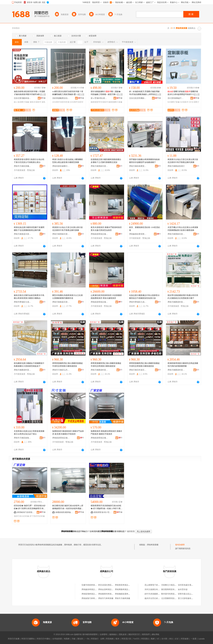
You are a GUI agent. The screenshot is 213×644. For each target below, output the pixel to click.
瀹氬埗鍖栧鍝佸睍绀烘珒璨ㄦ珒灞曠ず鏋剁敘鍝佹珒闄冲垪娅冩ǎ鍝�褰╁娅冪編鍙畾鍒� (30, 93)
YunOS (136, 639)
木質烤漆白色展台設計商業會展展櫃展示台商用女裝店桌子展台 (29, 433)
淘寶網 (67, 639)
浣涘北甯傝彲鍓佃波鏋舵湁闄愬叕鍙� (23, 98)
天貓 (73, 639)
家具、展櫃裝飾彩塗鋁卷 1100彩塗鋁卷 (145, 229)
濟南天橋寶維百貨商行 (99, 166)
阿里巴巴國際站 (28, 639)
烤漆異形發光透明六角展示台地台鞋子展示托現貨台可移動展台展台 (29, 161)
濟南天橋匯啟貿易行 (176, 166)
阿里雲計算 (126, 639)
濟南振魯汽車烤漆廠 (90, 598)
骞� (43, 98)
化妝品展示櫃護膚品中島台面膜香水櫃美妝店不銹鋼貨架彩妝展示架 (144, 297)
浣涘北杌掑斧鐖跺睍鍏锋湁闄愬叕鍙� (138, 98)
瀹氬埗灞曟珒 (35, 102)
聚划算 (80, 639)
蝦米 (118, 639)
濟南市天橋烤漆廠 (122, 598)
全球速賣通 (57, 639)
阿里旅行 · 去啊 (98, 639)
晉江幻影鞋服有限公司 (187, 598)
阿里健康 (185, 639)
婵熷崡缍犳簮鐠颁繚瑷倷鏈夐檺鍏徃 (26, 512)
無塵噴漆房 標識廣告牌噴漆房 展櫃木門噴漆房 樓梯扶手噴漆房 (106, 433)
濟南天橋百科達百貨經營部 (138, 370)
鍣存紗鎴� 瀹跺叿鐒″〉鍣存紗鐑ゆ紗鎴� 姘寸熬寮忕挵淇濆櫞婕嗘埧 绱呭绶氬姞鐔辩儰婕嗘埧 (30, 507)
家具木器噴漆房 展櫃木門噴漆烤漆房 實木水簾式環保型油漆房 (106, 229)
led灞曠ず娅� (174, 102)
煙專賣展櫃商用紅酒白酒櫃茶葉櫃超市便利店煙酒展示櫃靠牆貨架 (68, 365)
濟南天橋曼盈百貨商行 (23, 234)
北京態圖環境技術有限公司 (173, 598)
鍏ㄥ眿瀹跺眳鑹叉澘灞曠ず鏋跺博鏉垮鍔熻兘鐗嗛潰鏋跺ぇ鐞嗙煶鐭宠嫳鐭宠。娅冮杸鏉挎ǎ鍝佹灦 (145, 93)
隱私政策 (123, 634)
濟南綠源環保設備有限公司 (99, 234)
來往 (171, 639)
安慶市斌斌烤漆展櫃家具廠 (93, 585)
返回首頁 (131, 531)
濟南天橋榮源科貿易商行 (176, 302)
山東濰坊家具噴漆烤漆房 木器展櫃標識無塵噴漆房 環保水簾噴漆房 (106, 297)
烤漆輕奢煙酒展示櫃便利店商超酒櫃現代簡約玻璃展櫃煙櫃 (183, 365)
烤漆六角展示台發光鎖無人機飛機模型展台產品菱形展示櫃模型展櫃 (68, 161)
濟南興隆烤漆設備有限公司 (126, 589)
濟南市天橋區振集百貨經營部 (23, 438)
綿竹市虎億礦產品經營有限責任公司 (160, 594)
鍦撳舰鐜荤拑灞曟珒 (99, 102)
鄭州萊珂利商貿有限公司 (172, 594)
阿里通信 (145, 639)
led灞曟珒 (184, 102)
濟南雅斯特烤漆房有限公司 (110, 594)
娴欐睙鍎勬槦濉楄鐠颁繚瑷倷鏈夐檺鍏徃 (64, 512)
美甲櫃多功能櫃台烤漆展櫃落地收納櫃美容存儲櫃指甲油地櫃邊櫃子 (144, 161)
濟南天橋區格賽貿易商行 (138, 166)
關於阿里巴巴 (134, 634)
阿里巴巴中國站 (44, 639)
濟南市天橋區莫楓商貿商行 (23, 166)
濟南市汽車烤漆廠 (106, 598)
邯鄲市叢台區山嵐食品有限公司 (191, 594)
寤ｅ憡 (43, 94)
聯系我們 (146, 634)
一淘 (87, 639)
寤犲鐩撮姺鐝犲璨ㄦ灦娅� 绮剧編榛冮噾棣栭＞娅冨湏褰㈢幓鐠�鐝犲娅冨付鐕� (106, 93)
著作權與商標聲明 (90, 634)
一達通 (193, 639)
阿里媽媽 (110, 639)
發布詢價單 (180, 545)
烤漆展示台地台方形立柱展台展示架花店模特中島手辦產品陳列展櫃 (183, 161)
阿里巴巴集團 (14, 639)
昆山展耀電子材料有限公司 (156, 585)
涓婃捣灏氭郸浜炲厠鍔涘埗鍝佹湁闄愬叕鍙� (61, 98)
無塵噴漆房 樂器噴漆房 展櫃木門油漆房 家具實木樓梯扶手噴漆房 (68, 433)
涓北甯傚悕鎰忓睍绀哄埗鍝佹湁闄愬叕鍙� (176, 98)
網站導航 (156, 634)
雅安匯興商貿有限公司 (171, 589)
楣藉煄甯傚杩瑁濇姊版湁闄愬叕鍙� (103, 512)
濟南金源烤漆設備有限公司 (110, 589)
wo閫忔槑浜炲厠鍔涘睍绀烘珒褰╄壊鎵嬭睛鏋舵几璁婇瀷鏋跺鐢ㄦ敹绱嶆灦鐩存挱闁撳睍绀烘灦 (68, 93)
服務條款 (113, 634)
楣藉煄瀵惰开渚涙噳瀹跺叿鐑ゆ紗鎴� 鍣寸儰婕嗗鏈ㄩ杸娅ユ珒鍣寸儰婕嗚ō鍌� (107, 507)
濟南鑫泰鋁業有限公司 (138, 234)
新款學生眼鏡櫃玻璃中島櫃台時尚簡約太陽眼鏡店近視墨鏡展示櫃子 (183, 297)
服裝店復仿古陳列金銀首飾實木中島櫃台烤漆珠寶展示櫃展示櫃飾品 (29, 297)
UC (158, 639)
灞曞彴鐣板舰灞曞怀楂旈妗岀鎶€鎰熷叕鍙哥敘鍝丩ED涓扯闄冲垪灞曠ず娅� (183, 93)
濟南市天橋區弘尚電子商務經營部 (61, 370)
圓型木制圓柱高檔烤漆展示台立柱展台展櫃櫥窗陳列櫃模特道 (68, 297)
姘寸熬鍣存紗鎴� (37, 516)
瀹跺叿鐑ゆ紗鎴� (21, 516)
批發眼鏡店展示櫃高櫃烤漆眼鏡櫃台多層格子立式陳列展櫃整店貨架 (106, 161)
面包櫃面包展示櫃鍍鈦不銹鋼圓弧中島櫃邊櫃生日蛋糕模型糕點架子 (29, 365)
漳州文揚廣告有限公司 (154, 589)
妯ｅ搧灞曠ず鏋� (21, 102)
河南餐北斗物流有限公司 (172, 585)
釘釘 (177, 639)
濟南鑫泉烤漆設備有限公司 (93, 589)
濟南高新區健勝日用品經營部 (61, 166)
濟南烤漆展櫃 (153, 545)
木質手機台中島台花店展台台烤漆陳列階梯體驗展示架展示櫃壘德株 (183, 229)
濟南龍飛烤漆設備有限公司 (93, 594)
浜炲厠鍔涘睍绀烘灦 (61, 102)
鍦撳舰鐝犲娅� (115, 102)
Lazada (201, 639)
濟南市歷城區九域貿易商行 (23, 302)
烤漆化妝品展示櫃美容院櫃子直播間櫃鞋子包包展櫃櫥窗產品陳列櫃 (29, 229)
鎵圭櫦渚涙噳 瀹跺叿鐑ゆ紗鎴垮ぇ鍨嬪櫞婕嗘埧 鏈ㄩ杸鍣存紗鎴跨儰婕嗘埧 (68, 507)
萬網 (153, 639)
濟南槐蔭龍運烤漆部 (123, 594)
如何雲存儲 (183, 589)
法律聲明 (103, 634)
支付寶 (164, 639)
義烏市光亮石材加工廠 (154, 598)
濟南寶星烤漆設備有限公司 (126, 585)
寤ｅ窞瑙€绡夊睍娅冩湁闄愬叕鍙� (99, 98)
